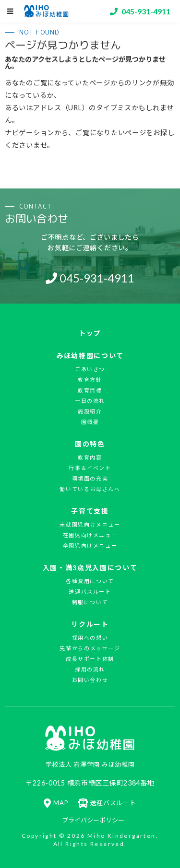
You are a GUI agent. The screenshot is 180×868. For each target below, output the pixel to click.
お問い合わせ (90, 680)
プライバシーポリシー (93, 820)
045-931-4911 (97, 278)
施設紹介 (90, 411)
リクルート (90, 624)
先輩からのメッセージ (90, 648)
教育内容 (90, 457)
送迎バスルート (90, 592)
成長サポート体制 (90, 659)
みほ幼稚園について (90, 356)
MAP (56, 803)
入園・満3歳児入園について (90, 568)
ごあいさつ (90, 369)
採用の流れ (90, 669)
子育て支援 (90, 511)
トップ (90, 333)
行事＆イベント (90, 468)
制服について (90, 602)
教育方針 (90, 380)
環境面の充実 (90, 478)
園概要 (90, 422)
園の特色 (90, 444)
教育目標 (90, 390)
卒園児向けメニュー (90, 545)
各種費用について (90, 581)
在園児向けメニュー (90, 535)
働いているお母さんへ (90, 489)
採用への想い (90, 638)
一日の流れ (90, 401)
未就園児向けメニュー (90, 524)
